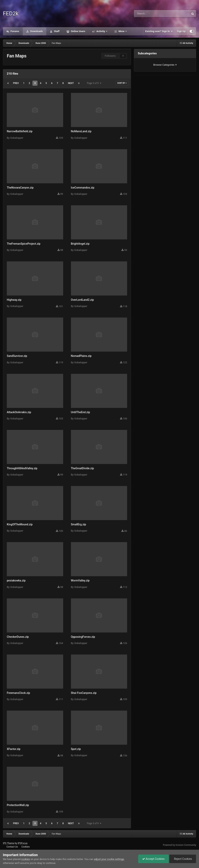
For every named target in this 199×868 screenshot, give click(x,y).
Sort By (122, 83)
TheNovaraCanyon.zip (20, 188)
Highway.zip (14, 300)
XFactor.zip (14, 749)
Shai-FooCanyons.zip (84, 693)
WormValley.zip (80, 580)
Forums (15, 31)
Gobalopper (17, 138)
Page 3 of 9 (94, 83)
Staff (56, 31)
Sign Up (181, 31)
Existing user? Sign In (159, 31)
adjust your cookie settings (109, 859)
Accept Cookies (153, 859)
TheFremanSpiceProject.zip (24, 244)
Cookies (26, 847)
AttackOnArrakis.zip (19, 412)
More (121, 31)
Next (71, 83)
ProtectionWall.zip (18, 805)
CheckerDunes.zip (18, 637)
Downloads (36, 31)
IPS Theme (9, 843)
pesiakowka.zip (16, 580)
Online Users (78, 31)
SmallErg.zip (79, 524)
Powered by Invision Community (179, 845)
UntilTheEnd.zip (81, 412)
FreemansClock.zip (18, 693)
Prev (16, 83)
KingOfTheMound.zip (20, 524)
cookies (26, 859)
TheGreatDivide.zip (82, 468)
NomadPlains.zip (81, 356)
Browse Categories (165, 65)
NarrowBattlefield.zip (20, 131)
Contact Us (12, 847)
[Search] (151, 14)
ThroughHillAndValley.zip (22, 468)
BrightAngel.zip (80, 244)
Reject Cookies (183, 859)
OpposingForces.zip (83, 637)
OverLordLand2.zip (82, 300)
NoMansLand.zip (81, 131)
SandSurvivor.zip (17, 356)
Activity (101, 31)
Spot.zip (76, 749)
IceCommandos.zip (83, 188)
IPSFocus (23, 843)
